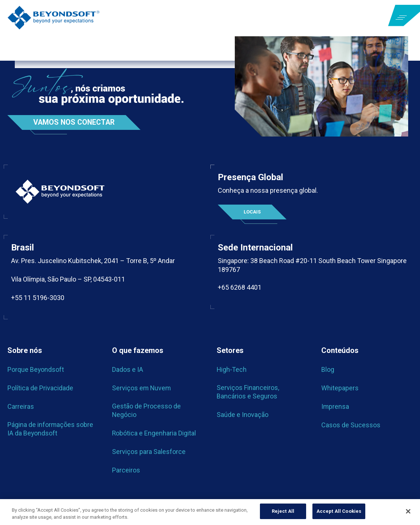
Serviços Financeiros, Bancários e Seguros (248, 392)
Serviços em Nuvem (142, 388)
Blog (328, 370)
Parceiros (126, 470)
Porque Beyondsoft (36, 370)
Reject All (283, 511)
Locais (252, 212)
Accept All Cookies (339, 511)
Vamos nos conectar (75, 122)
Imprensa (335, 407)
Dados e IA (128, 370)
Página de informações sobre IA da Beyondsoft (50, 429)
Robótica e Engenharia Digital (154, 433)
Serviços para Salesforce (149, 452)
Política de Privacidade (40, 388)
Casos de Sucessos (351, 425)
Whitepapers (340, 388)
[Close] (408, 511)
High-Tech (232, 370)
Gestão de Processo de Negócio (146, 410)
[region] (210, 512)
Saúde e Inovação (243, 415)
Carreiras (21, 407)
